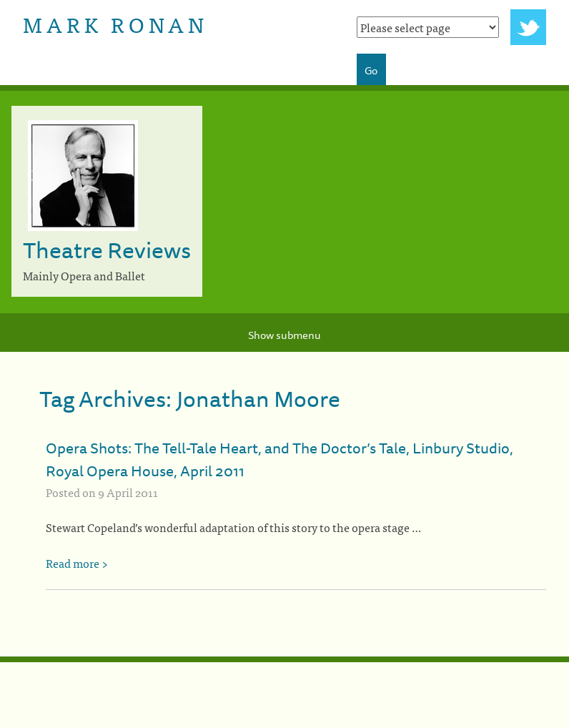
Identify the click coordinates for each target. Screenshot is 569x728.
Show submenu (284, 335)
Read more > (77, 563)
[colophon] (284, 659)
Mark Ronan (115, 24)
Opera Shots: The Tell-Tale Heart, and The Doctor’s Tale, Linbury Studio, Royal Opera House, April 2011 (279, 459)
